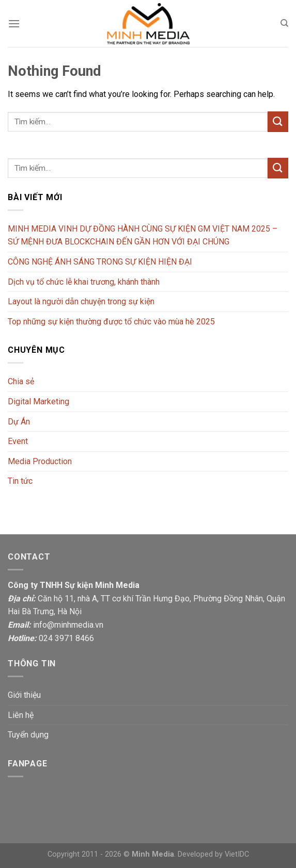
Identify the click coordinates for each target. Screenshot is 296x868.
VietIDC (237, 854)
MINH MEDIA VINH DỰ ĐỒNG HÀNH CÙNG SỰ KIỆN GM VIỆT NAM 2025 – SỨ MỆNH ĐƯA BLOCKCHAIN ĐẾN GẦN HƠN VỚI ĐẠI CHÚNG (143, 235)
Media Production (40, 461)
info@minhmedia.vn (68, 625)
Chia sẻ (21, 381)
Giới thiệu (24, 695)
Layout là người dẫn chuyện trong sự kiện (81, 301)
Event (18, 441)
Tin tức (20, 481)
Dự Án (19, 422)
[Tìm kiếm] (284, 23)
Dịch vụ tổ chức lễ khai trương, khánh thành (84, 282)
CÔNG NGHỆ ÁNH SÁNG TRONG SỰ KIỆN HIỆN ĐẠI (100, 262)
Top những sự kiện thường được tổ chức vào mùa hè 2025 (111, 322)
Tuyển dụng (28, 735)
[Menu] (14, 23)
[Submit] (278, 121)
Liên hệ (21, 715)
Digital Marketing (38, 402)
